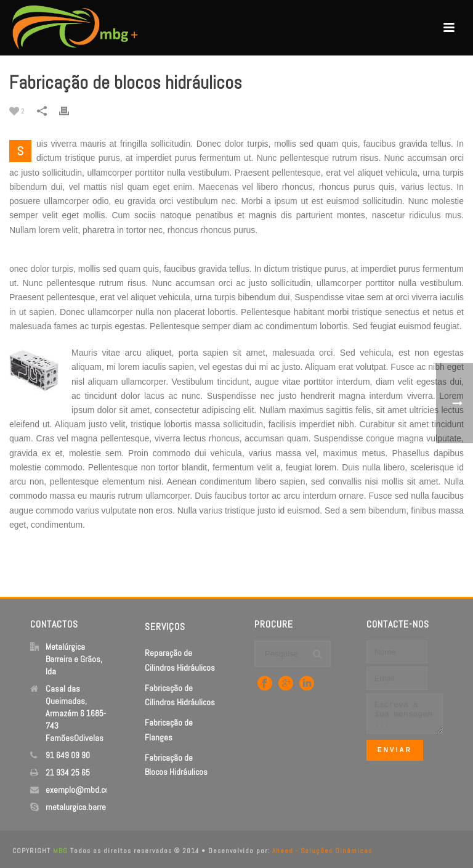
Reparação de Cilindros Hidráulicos (180, 660)
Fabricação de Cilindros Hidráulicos (180, 695)
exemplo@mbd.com (81, 790)
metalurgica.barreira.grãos (91, 807)
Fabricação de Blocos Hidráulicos (176, 765)
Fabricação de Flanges (169, 730)
